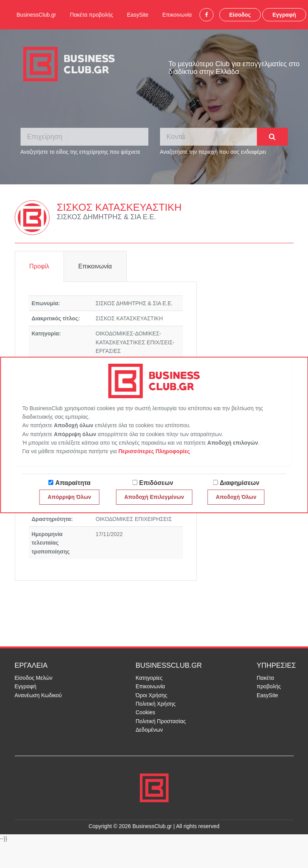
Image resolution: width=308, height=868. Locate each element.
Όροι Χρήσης (151, 695)
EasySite (138, 15)
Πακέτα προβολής (92, 15)
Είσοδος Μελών (34, 678)
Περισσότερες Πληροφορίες (154, 451)
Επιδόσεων (156, 483)
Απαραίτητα (73, 483)
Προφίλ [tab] (39, 266)
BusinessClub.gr (36, 15)
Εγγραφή (284, 15)
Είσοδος (240, 15)
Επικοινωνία (177, 15)
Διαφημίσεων (239, 483)
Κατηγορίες (149, 678)
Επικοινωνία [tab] (95, 266)
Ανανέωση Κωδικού (38, 695)
